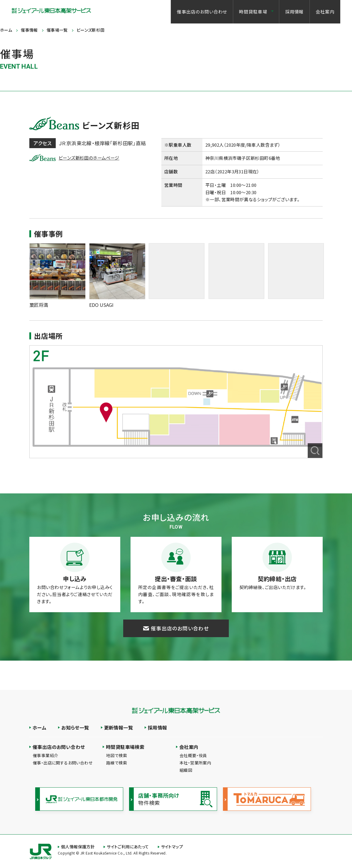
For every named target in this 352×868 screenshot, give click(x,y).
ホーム (39, 727)
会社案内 (325, 12)
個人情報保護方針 (78, 847)
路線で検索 (117, 763)
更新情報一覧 (119, 727)
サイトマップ (172, 847)
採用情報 (295, 12)
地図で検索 (117, 755)
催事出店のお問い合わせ (202, 12)
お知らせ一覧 (75, 727)
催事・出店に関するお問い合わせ (63, 763)
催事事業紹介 (45, 755)
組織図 (186, 770)
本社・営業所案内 (195, 763)
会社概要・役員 (193, 755)
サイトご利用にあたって (128, 847)
